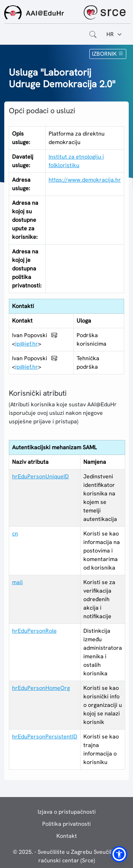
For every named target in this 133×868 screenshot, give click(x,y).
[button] (119, 854)
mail (17, 582)
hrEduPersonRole (34, 631)
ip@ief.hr (27, 344)
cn (15, 534)
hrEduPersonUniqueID (40, 476)
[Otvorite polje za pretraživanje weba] (93, 34)
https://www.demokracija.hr (85, 180)
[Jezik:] (114, 34)
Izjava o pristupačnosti (67, 812)
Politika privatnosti (66, 824)
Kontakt (67, 836)
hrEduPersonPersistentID (45, 737)
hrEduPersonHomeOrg (41, 688)
